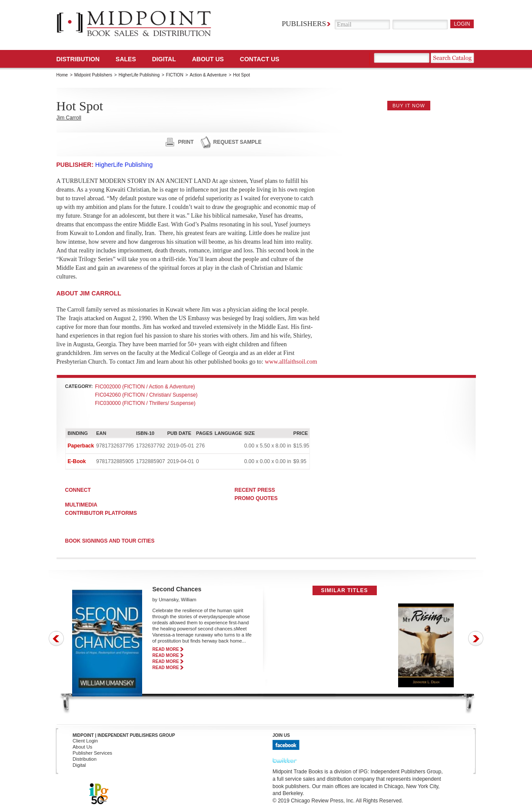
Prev (56, 638)
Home (62, 75)
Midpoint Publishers (93, 75)
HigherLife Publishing (139, 75)
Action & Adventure (208, 75)
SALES (126, 59)
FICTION (175, 75)
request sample (238, 142)
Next (476, 638)
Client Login (85, 741)
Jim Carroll (69, 118)
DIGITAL (164, 59)
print (186, 142)
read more (166, 649)
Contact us (260, 59)
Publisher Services (92, 753)
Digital (79, 765)
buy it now (409, 106)
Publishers (304, 24)
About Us (208, 59)
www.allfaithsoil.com (291, 362)
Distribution (78, 59)
